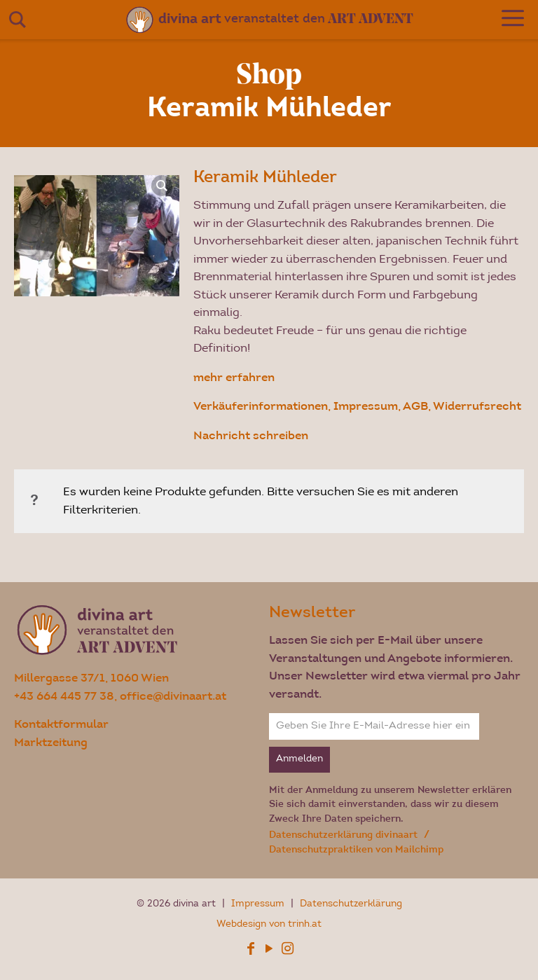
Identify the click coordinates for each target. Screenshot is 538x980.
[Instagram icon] (287, 951)
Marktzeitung (51, 742)
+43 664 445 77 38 (64, 696)
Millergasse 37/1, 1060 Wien (91, 678)
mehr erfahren (234, 377)
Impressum (259, 904)
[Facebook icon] (251, 951)
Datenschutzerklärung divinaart (345, 835)
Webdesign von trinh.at (269, 925)
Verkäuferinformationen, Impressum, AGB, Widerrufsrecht (357, 406)
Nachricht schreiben (251, 435)
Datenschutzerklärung (351, 904)
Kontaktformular (61, 724)
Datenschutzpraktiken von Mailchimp (356, 849)
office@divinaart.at (173, 696)
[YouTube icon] (269, 951)
